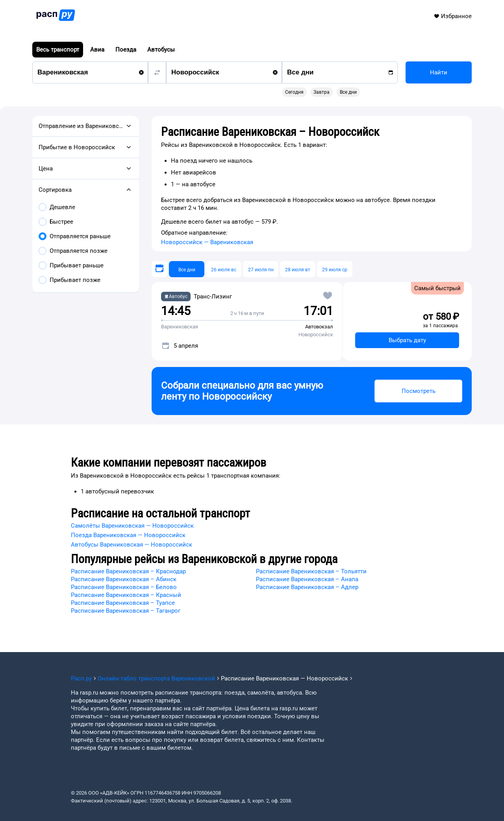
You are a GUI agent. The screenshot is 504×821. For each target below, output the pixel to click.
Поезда (126, 50)
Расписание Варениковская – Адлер (307, 587)
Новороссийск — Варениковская (207, 242)
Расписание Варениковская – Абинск (124, 579)
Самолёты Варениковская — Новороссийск (132, 526)
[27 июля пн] (261, 269)
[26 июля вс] (224, 269)
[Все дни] (187, 269)
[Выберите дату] (159, 269)
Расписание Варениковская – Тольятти (311, 571)
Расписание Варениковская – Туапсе (123, 603)
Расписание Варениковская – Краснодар (128, 571)
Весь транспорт (58, 50)
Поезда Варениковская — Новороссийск (128, 535)
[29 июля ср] (335, 269)
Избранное (453, 16)
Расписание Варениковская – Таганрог (126, 611)
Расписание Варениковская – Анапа (307, 579)
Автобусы (161, 50)
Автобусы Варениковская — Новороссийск (132, 545)
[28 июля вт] (298, 269)
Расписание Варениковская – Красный (126, 595)
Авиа (97, 50)
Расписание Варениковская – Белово (124, 587)
